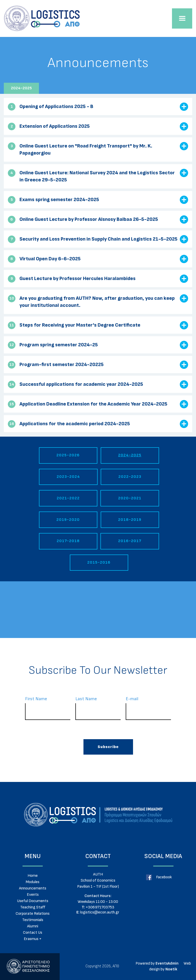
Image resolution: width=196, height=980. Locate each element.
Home (33, 876)
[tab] (98, 106)
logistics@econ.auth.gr (98, 912)
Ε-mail (148, 708)
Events (33, 894)
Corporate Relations (33, 913)
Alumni (33, 926)
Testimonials (33, 920)
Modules (33, 882)
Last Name (98, 708)
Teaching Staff (33, 907)
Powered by (145, 963)
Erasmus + (33, 939)
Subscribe (108, 747)
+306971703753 (98, 907)
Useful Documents (33, 901)
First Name (48, 708)
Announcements (33, 888)
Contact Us (33, 932)
